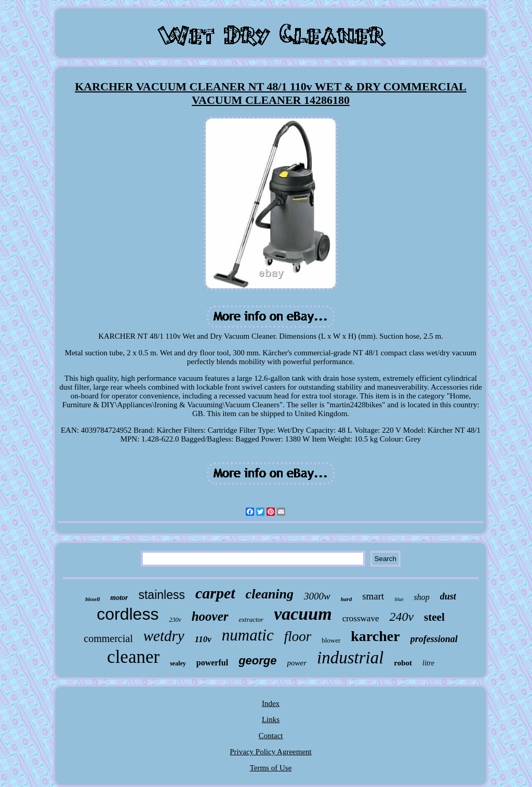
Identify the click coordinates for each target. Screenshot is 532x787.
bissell (92, 599)
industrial (350, 658)
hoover (210, 616)
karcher (375, 636)
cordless (128, 614)
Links (271, 719)
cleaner (133, 657)
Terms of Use (271, 768)
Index (271, 703)
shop (422, 597)
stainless (161, 595)
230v (175, 620)
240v (401, 617)
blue (399, 599)
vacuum (303, 614)
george (257, 661)
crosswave (361, 618)
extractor (251, 619)
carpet (215, 593)
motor (119, 598)
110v (203, 639)
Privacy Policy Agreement (270, 752)
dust (448, 596)
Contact (271, 736)
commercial (108, 638)
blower (331, 640)
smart (373, 596)
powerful (212, 663)
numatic (248, 635)
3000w (317, 596)
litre (428, 663)
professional (434, 639)
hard (346, 599)
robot (403, 663)
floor (298, 636)
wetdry (164, 636)
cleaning (270, 594)
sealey (178, 663)
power (297, 663)
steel (434, 617)
